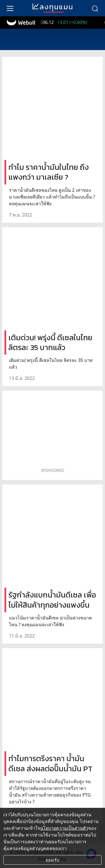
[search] (95, 8)
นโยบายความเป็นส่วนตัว (64, 828)
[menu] (10, 8)
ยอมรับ (53, 860)
